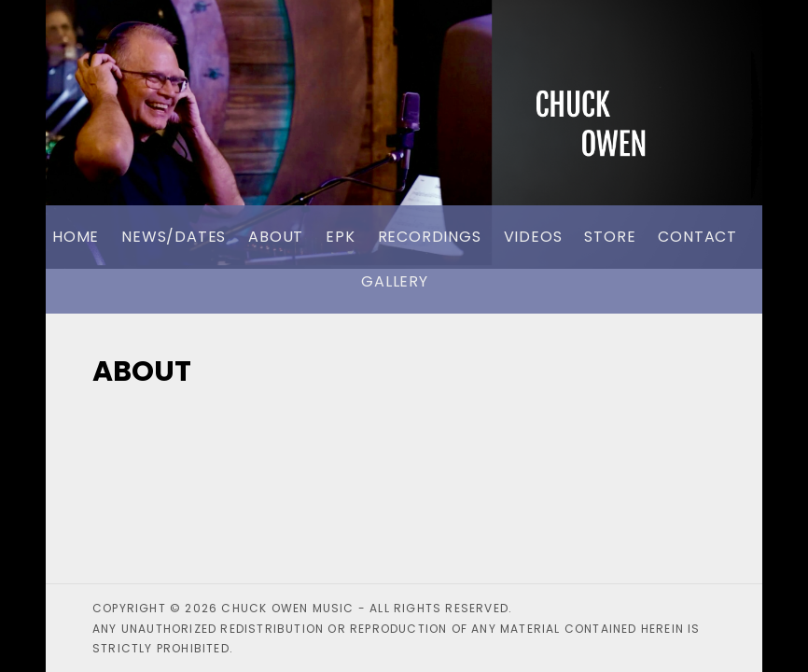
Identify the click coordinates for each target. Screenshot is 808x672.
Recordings (430, 237)
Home (76, 237)
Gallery (395, 281)
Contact (697, 237)
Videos (533, 237)
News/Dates (174, 237)
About (276, 237)
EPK (340, 237)
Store (610, 237)
